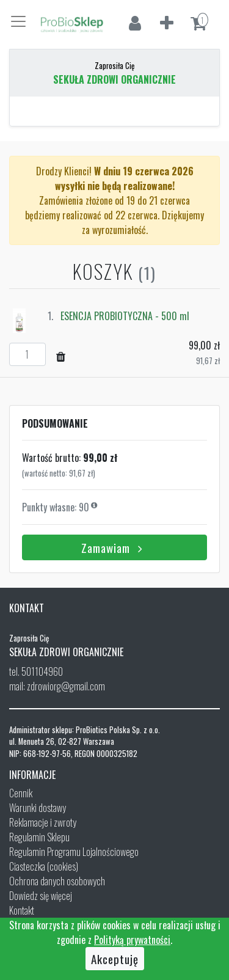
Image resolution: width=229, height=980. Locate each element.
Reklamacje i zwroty (43, 822)
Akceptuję (115, 959)
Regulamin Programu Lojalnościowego (74, 852)
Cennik (21, 793)
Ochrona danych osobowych (57, 881)
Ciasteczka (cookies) (44, 866)
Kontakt (22, 910)
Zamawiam (114, 547)
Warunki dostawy (38, 808)
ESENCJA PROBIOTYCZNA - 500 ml (125, 316)
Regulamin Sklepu (39, 837)
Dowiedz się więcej (41, 896)
